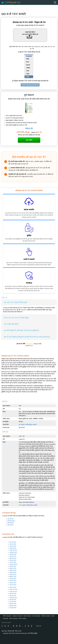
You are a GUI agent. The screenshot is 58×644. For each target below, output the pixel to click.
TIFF (28, 77)
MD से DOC (11, 523)
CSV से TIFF (13, 562)
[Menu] (55, 2)
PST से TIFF (13, 542)
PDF (28, 59)
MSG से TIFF (13, 570)
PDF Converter (7, 616)
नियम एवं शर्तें (18, 631)
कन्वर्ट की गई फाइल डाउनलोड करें (30, 85)
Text (28, 71)
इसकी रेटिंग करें (29, 346)
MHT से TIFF (13, 574)
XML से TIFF (13, 548)
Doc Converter (36, 616)
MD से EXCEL (11, 521)
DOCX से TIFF (13, 564)
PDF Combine (22, 618)
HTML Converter (46, 616)
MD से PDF (11, 519)
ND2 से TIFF (13, 566)
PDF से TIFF (13, 546)
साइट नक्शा (4, 631)
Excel (28, 65)
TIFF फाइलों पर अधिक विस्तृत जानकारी (28, 505)
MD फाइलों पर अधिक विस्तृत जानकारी (28, 425)
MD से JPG (11, 525)
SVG (28, 74)
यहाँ (38, 291)
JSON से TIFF (13, 552)
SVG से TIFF (13, 560)
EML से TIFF (13, 568)
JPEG (28, 68)
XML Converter (13, 618)
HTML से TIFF (13, 550)
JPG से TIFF (13, 556)
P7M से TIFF (13, 572)
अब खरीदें (29, 140)
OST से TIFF (13, 544)
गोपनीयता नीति (11, 631)
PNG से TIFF (13, 554)
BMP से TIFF (13, 558)
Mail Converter (27, 616)
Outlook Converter (17, 616)
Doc (28, 62)
